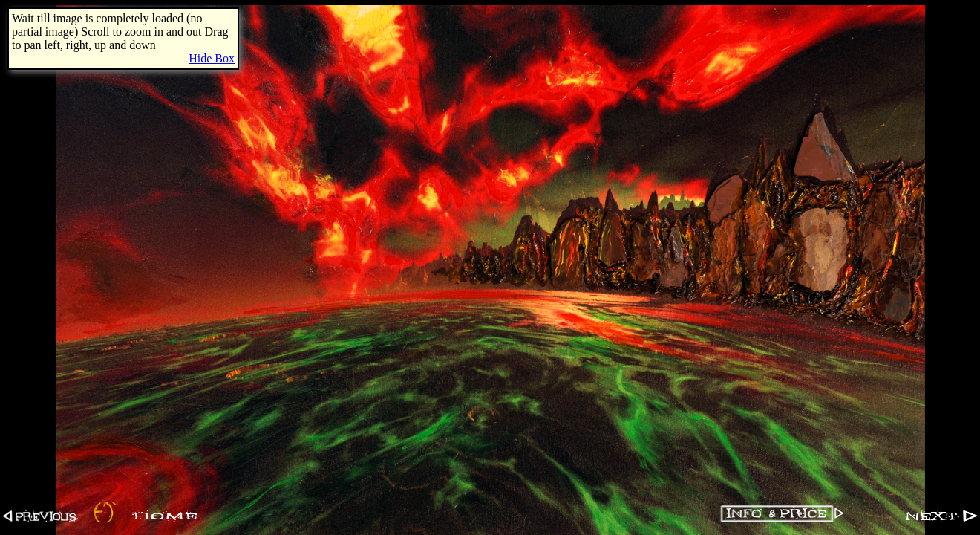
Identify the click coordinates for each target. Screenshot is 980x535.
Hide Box (212, 58)
